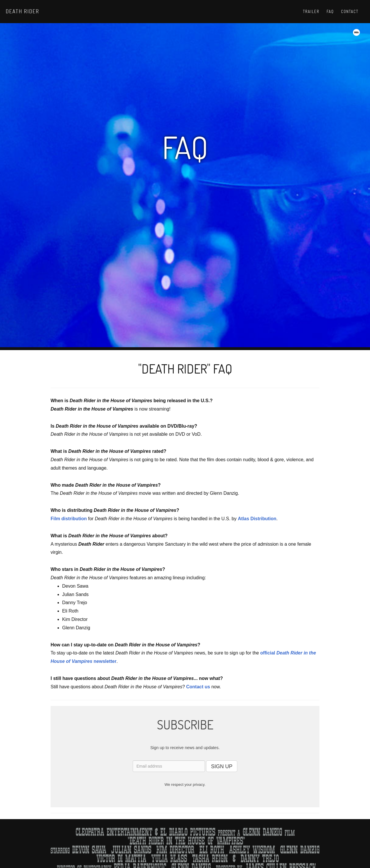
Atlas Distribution (257, 519)
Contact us (198, 687)
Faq (330, 12)
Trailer (311, 12)
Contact (350, 12)
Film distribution (69, 519)
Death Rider (23, 11)
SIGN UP (222, 766)
